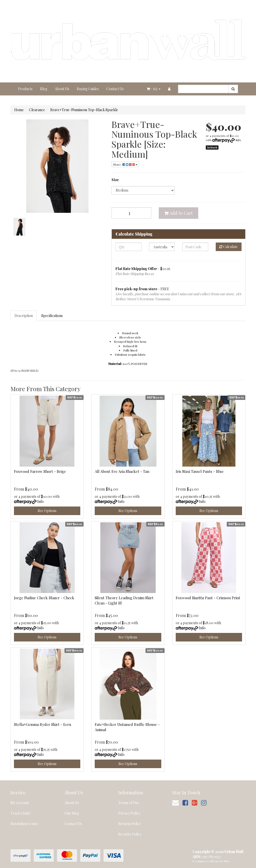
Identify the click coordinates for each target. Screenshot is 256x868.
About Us (62, 89)
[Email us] (175, 802)
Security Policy (130, 834)
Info (238, 140)
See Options (47, 511)
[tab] (24, 316)
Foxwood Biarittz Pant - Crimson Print (208, 598)
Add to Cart (178, 213)
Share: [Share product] (125, 164)
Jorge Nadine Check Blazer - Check (44, 598)
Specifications (52, 316)
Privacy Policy (129, 813)
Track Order (21, 813)
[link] (185, 802)
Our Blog (72, 813)
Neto (226, 861)
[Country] (162, 247)
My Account (20, 803)
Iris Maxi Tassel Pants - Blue (200, 471)
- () (154, 89)
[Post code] (195, 247)
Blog (44, 89)
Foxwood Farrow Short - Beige (40, 471)
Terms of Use (129, 803)
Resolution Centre (25, 824)
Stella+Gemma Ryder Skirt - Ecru (43, 724)
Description (24, 316)
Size (115, 180)
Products (25, 89)
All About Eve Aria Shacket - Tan (122, 471)
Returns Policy (130, 824)
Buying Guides (88, 89)
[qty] (128, 247)
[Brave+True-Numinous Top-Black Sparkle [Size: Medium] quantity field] (131, 213)
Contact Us (115, 89)
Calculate (228, 247)
